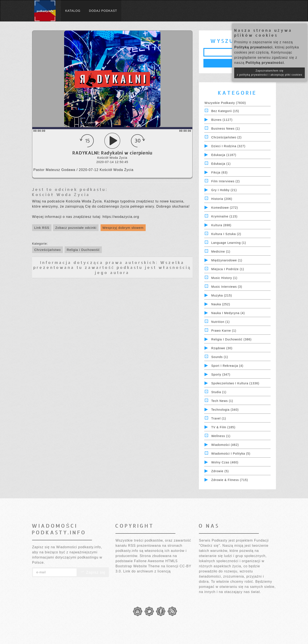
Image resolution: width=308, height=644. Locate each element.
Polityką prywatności (253, 47)
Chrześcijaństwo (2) (227, 137)
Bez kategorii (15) (225, 111)
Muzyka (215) (222, 295)
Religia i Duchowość (83, 250)
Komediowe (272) (225, 208)
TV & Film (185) (223, 427)
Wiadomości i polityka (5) (231, 454)
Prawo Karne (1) (224, 331)
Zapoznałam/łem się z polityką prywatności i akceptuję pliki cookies (269, 73)
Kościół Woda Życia (61, 194)
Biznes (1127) (222, 120)
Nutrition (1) (221, 322)
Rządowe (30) (222, 348)
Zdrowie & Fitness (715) (230, 480)
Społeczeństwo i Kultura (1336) (235, 383)
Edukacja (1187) (224, 155)
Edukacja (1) (221, 164)
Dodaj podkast (103, 11)
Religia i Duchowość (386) (231, 339)
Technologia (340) (225, 410)
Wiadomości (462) (225, 445)
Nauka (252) (221, 304)
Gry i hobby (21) (224, 190)
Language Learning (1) (229, 243)
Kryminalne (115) (224, 216)
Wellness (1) (221, 436)
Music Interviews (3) (227, 287)
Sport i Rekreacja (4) (227, 366)
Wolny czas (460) (225, 462)
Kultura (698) (221, 225)
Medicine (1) (221, 252)
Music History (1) (224, 278)
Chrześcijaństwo (47, 250)
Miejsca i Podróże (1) (228, 269)
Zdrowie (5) (220, 471)
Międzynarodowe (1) (227, 260)
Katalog (73, 11)
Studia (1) (219, 392)
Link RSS (42, 228)
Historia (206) (222, 199)
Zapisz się (93, 572)
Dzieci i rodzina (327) (228, 146)
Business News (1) (226, 129)
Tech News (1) (222, 401)
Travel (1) (219, 418)
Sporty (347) (221, 374)
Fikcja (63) (219, 172)
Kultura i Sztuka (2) (226, 234)
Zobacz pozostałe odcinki (76, 228)
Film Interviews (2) (226, 181)
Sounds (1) (220, 357)
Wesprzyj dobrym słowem (123, 228)
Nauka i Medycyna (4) (228, 313)
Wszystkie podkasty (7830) (225, 103)
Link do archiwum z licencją (147, 571)
